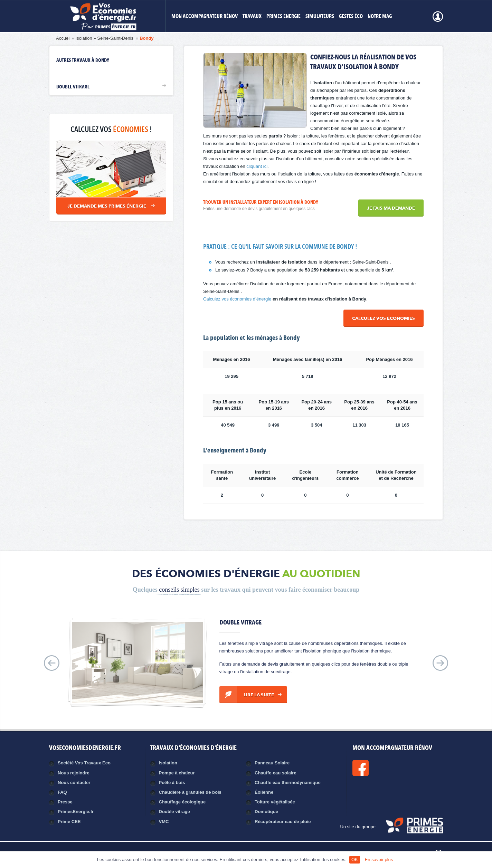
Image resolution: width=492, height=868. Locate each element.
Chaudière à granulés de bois (190, 792)
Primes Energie (283, 17)
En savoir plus (379, 860)
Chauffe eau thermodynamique (288, 783)
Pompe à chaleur (177, 773)
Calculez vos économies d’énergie (237, 299)
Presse (65, 802)
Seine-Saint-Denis (116, 38)
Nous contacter (74, 783)
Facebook (384, 768)
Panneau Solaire (272, 763)
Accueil (63, 38)
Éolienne (264, 792)
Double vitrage (73, 87)
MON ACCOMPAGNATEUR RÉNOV (205, 17)
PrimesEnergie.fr (76, 812)
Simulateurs (320, 17)
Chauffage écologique (182, 802)
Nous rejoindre (74, 773)
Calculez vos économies (384, 319)
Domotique (266, 812)
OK (355, 860)
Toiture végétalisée (275, 802)
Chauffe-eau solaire (276, 773)
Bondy (146, 38)
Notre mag (380, 17)
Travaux (252, 17)
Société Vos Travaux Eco (84, 763)
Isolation (84, 38)
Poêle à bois (172, 783)
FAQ (62, 792)
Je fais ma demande (391, 208)
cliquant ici (257, 166)
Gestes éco (351, 17)
